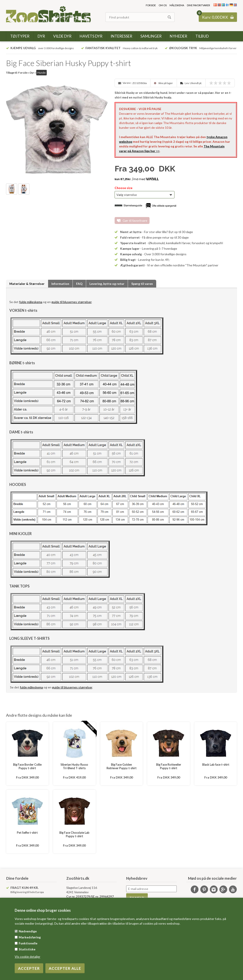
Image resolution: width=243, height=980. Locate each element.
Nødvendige (28, 931)
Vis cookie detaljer (27, 957)
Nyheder (178, 36)
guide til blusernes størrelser (71, 302)
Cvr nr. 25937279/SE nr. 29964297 (90, 896)
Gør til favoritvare (135, 220)
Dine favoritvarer (198, 5)
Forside (151, 5)
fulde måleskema (31, 302)
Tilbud (202, 36)
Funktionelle (28, 943)
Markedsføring (30, 937)
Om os (163, 5)
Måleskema (177, 5)
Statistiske (27, 949)
